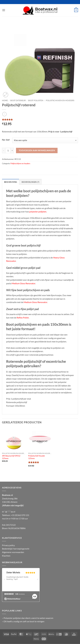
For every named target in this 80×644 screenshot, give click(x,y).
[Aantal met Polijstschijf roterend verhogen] (12, 150)
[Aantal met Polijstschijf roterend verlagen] (4, 150)
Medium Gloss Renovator (23, 283)
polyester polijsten (38, 212)
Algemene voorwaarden (13, 552)
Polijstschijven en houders (60, 100)
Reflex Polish (23, 318)
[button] (4, 10)
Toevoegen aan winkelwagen (37, 150)
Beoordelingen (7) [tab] (30, 182)
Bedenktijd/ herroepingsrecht (16, 549)
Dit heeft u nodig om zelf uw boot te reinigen (24, 621)
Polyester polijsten (13, 618)
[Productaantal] (8, 150)
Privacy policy (8, 545)
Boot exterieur (18, 100)
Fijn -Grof (6, 140)
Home (5, 100)
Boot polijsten (36, 100)
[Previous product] (4, 114)
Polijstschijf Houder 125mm (37, 457)
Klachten (6, 556)
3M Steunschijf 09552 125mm (11, 457)
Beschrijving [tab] (11, 182)
